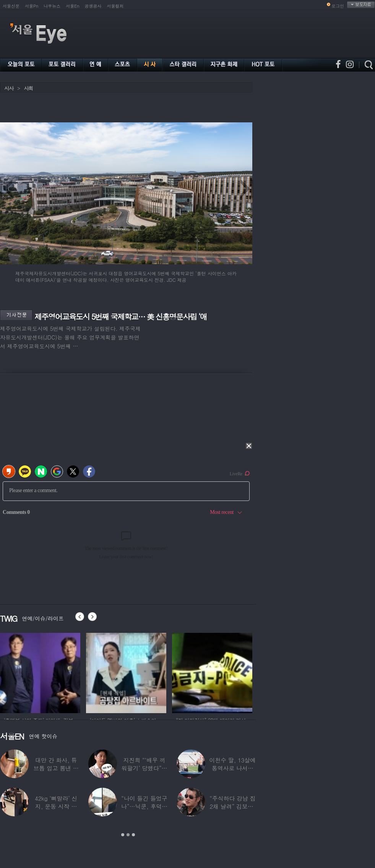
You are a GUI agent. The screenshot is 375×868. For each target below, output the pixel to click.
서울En (72, 6)
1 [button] (123, 835)
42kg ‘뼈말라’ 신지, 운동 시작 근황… (56, 806)
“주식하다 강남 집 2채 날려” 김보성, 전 (232, 806)
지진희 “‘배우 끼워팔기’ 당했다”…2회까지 (144, 768)
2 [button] (128, 835)
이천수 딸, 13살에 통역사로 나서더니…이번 (233, 768)
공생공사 (93, 6)
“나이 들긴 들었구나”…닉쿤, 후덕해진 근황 (144, 806)
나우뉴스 (52, 6)
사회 (28, 88)
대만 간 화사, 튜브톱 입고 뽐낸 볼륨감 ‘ (56, 768)
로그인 (338, 6)
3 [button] (133, 835)
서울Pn (32, 6)
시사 (9, 88)
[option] (40, 672)
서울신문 (11, 6)
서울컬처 (115, 6)
